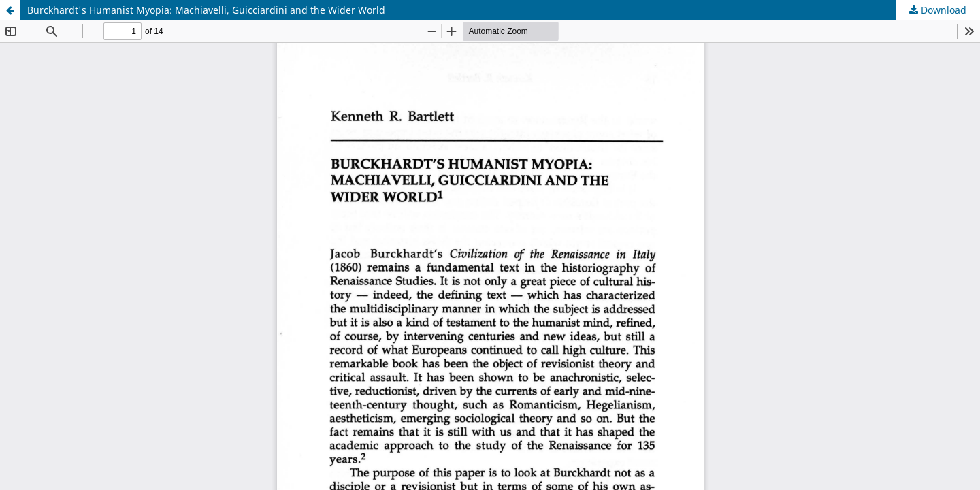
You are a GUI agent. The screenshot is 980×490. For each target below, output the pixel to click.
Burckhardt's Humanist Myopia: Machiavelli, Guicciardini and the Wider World (206, 10)
